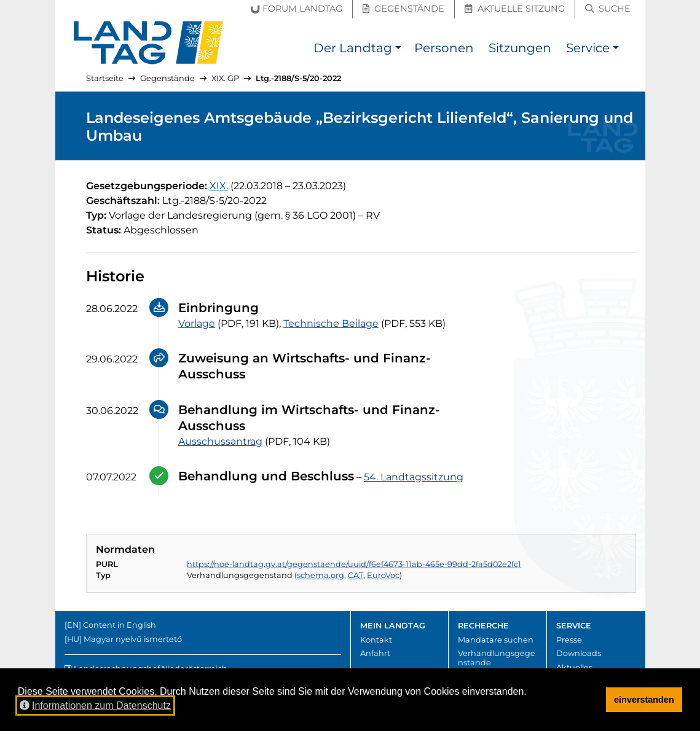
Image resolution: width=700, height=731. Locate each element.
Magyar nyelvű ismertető (133, 639)
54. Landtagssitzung (414, 477)
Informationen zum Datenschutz (95, 706)
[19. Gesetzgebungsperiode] (219, 186)
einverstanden (644, 700)
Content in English (120, 625)
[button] (399, 49)
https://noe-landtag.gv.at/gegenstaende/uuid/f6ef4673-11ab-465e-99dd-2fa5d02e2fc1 (354, 564)
